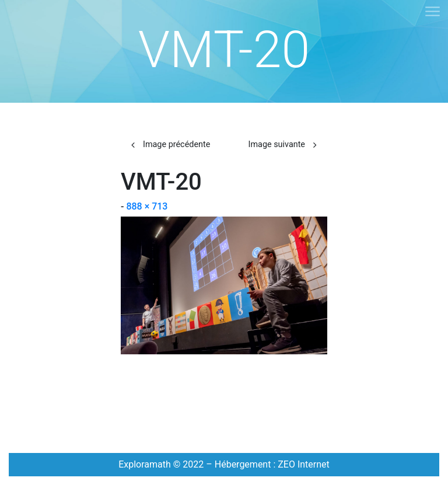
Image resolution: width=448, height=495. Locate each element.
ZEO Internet (304, 464)
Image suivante (277, 144)
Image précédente (176, 144)
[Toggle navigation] (432, 12)
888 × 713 (147, 206)
